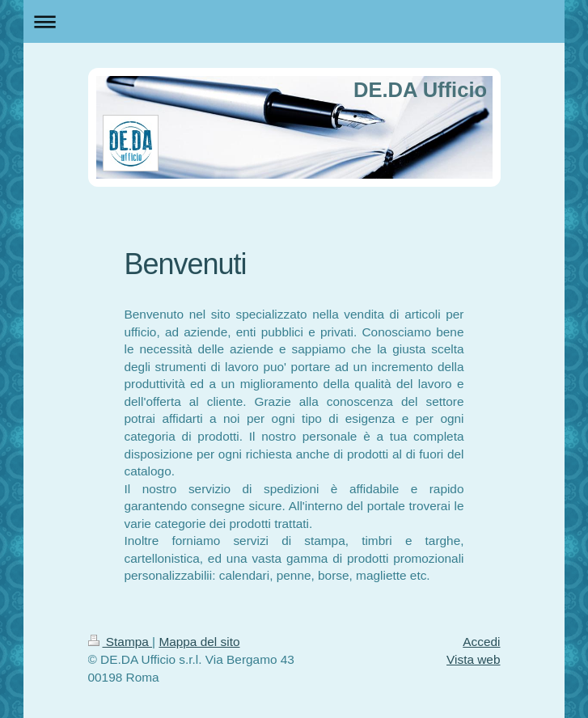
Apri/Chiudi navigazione (294, 21)
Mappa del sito (199, 642)
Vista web (473, 659)
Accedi (481, 642)
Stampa (121, 642)
